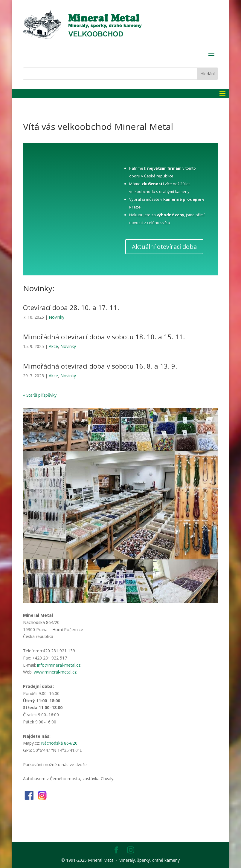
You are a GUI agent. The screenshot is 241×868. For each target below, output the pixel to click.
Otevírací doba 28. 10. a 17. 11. (71, 307)
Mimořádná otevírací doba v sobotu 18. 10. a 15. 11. (104, 337)
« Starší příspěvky (40, 395)
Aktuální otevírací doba (164, 247)
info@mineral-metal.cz (59, 665)
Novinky (57, 317)
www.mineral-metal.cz (55, 672)
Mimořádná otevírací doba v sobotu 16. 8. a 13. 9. (100, 366)
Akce (53, 346)
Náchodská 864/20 (59, 743)
